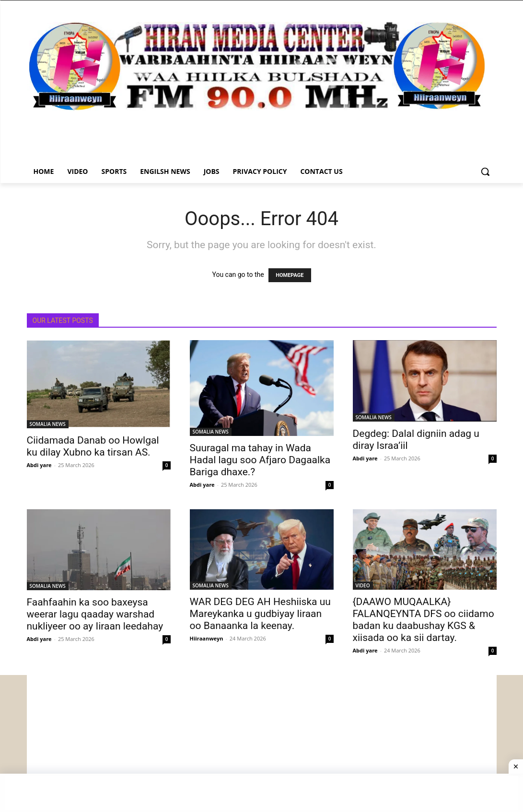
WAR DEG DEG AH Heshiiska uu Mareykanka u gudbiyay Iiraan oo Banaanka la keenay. (260, 614)
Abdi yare (39, 465)
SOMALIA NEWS (48, 424)
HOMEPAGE (290, 275)
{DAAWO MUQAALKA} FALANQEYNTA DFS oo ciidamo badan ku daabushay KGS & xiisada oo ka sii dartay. (424, 620)
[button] (485, 172)
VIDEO (363, 585)
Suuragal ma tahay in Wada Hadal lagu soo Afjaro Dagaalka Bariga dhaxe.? (260, 460)
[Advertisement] (262, 742)
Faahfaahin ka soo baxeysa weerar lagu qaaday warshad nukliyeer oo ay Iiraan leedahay (95, 614)
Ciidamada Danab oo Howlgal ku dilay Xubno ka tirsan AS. (93, 446)
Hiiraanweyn (207, 638)
